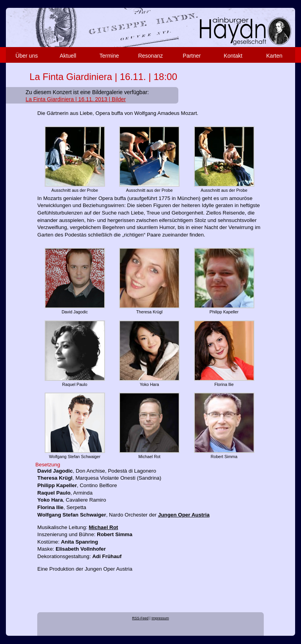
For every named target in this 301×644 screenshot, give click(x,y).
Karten (274, 56)
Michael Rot (104, 527)
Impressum (160, 618)
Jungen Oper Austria (184, 515)
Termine (109, 56)
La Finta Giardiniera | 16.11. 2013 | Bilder (76, 99)
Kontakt (233, 56)
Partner (192, 56)
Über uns (27, 56)
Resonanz (150, 56)
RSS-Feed (140, 618)
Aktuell (68, 56)
